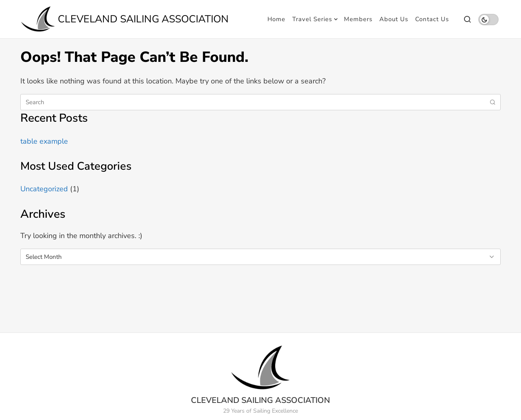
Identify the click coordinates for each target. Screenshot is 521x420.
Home (276, 19)
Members (358, 19)
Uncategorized (44, 189)
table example (44, 141)
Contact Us (432, 19)
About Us (394, 19)
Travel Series (312, 19)
